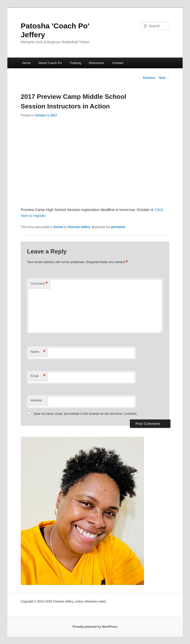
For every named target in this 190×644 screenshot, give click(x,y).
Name (38, 352)
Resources (96, 63)
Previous (147, 78)
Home (26, 63)
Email (38, 376)
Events (59, 227)
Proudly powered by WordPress (95, 627)
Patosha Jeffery (79, 227)
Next (164, 78)
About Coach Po (50, 63)
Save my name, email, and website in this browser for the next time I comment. (85, 414)
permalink (118, 227)
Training (75, 63)
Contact (118, 63)
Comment (39, 284)
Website (36, 400)
